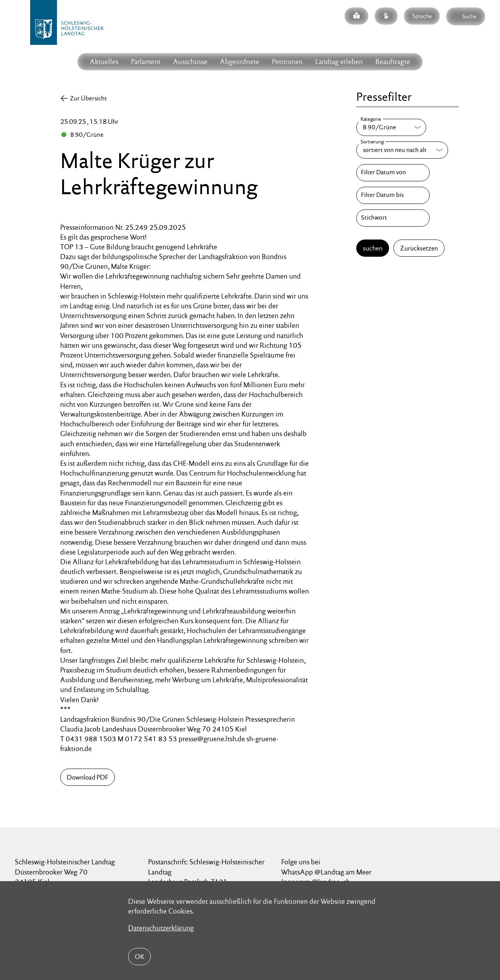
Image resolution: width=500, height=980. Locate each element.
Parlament (146, 62)
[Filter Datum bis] (393, 195)
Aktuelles (104, 62)
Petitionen (287, 62)
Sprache (422, 16)
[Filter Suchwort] (393, 218)
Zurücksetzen (419, 248)
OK (139, 957)
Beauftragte (393, 62)
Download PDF (87, 777)
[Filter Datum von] (393, 173)
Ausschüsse (190, 62)
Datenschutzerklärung (161, 928)
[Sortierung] (402, 150)
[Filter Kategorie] (391, 127)
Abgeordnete (240, 62)
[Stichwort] (393, 218)
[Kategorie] (391, 127)
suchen (373, 248)
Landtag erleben (339, 62)
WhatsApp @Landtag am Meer (326, 872)
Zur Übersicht (88, 98)
